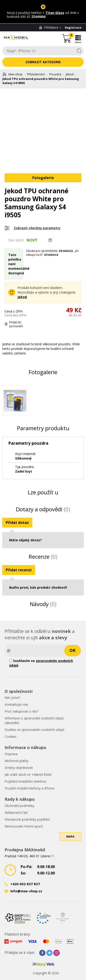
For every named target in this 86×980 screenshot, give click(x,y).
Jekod (70, 74)
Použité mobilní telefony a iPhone (30, 788)
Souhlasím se (41, 663)
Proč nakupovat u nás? (21, 711)
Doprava (11, 754)
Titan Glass (55, 13)
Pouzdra (55, 74)
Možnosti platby (17, 761)
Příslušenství (36, 74)
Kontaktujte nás (16, 704)
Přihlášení (49, 27)
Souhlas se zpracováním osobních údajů (35, 730)
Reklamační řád (16, 813)
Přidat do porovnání (16, 324)
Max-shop (12, 74)
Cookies (11, 736)
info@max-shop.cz (26, 891)
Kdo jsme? (12, 698)
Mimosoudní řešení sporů (24, 826)
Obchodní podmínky (19, 806)
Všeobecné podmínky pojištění (27, 819)
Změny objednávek (19, 768)
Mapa (70, 837)
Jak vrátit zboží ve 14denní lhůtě (28, 774)
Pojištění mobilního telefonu (25, 781)
